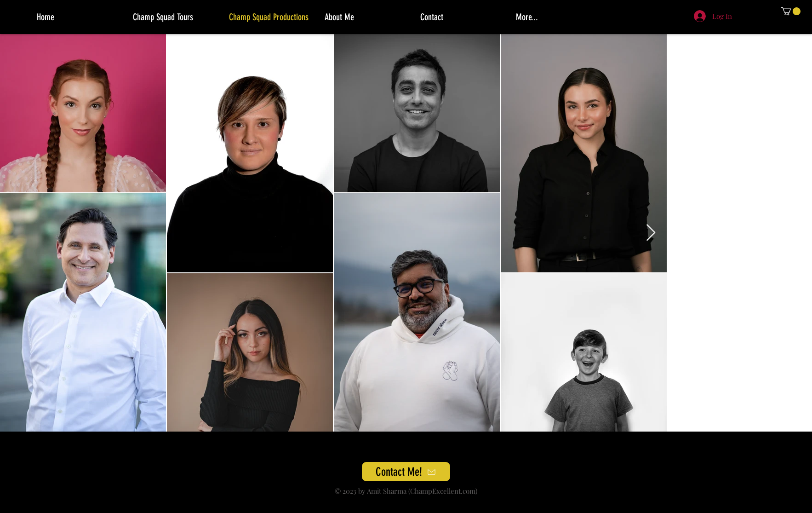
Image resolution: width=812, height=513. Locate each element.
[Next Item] (651, 233)
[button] (791, 11)
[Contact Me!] (406, 472)
